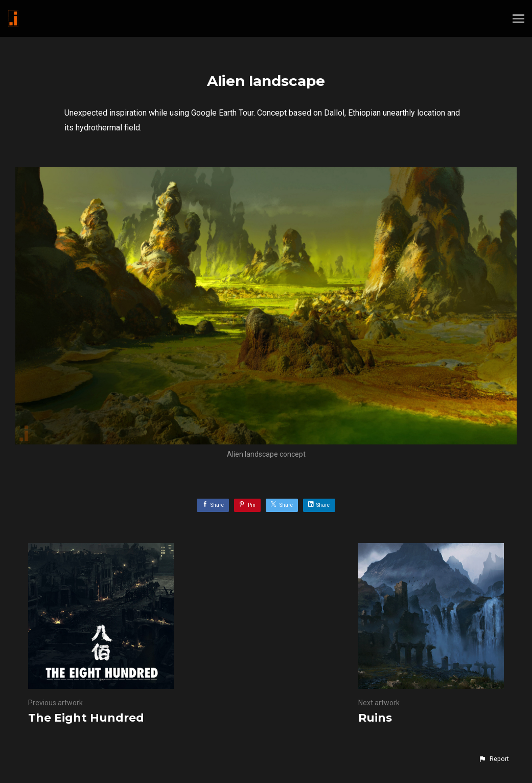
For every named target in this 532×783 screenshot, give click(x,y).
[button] (494, 759)
